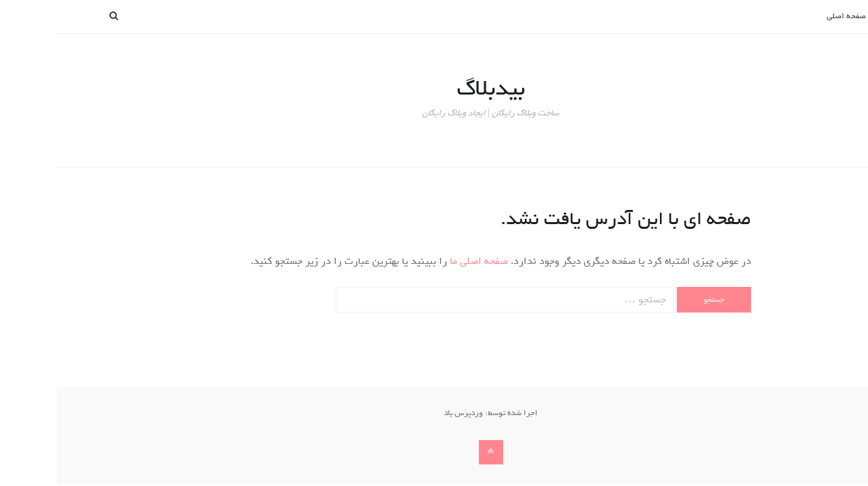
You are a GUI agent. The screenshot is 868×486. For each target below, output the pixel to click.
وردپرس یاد (407, 413)
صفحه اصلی (790, 17)
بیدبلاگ (434, 88)
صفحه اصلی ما (421, 261)
